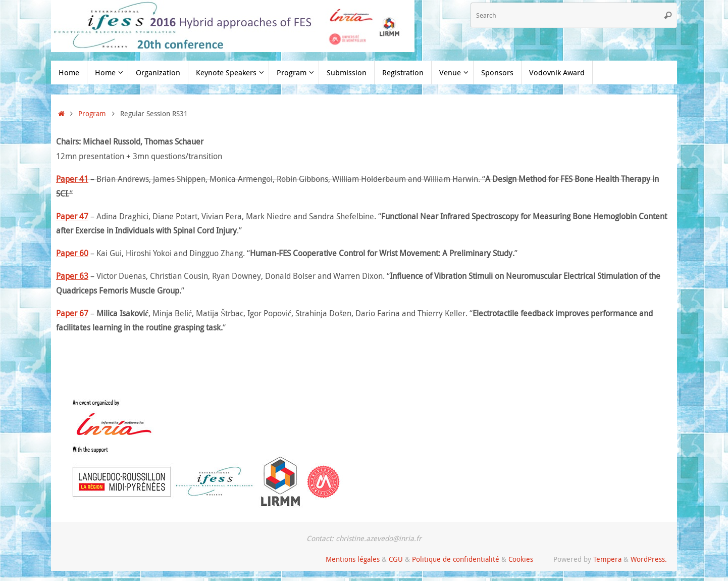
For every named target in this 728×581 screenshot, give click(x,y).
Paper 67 (72, 313)
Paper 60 (72, 253)
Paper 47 (72, 216)
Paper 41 (72, 179)
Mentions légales (353, 559)
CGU (396, 559)
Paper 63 (72, 276)
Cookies (521, 559)
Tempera (607, 559)
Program (92, 113)
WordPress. (649, 559)
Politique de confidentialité (456, 559)
